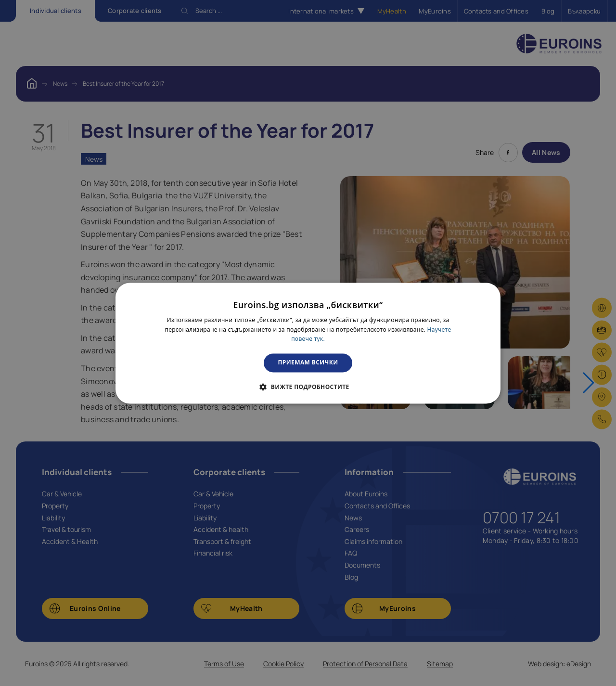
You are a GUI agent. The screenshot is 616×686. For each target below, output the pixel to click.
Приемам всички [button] (308, 363)
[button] (308, 387)
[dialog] (308, 343)
